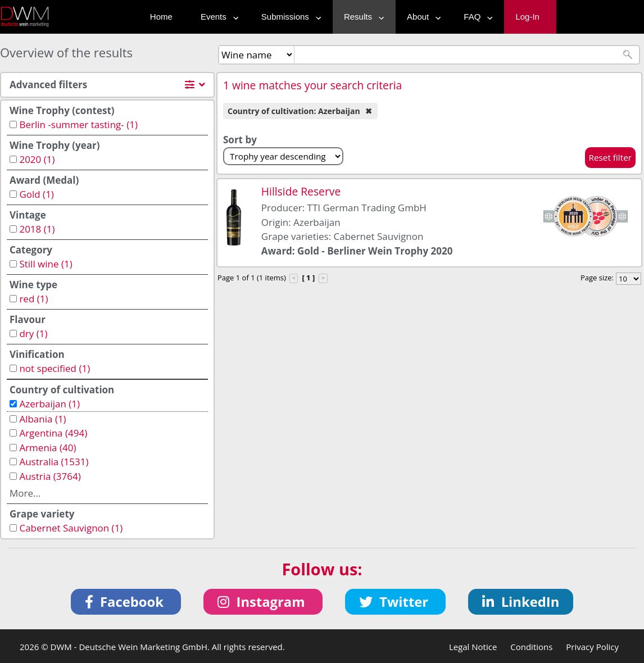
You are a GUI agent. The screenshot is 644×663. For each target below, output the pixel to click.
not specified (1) (55, 368)
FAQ (475, 17)
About (421, 17)
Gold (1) (36, 194)
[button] (126, 602)
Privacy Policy (592, 647)
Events (217, 17)
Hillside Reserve (301, 191)
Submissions (289, 17)
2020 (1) (37, 159)
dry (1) (33, 333)
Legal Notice (473, 647)
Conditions (531, 647)
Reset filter (611, 157)
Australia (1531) (54, 462)
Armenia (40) (47, 448)
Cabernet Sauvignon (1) (71, 528)
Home (161, 17)
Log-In (527, 17)
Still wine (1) (46, 264)
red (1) (33, 299)
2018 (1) (37, 229)
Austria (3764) (50, 476)
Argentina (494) (53, 433)
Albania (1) (42, 419)
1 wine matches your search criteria (312, 85)
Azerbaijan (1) (49, 404)
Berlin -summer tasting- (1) (78, 124)
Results (361, 17)
